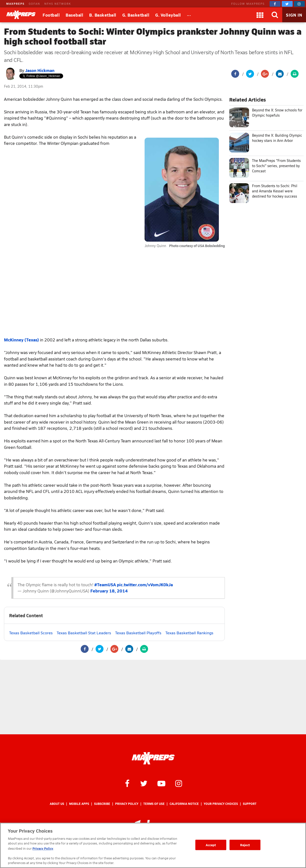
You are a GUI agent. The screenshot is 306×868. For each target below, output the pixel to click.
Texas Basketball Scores (31, 633)
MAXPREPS (15, 4)
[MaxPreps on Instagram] (299, 4)
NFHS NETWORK (58, 4)
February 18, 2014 (109, 591)
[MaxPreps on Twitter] (287, 4)
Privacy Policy (127, 804)
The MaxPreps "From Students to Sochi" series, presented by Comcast (276, 166)
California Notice (184, 804)
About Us (57, 804)
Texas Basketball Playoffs (138, 633)
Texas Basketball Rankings (189, 633)
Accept (211, 845)
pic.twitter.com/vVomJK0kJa (145, 585)
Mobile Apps (79, 804)
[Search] (275, 15)
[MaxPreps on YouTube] (161, 783)
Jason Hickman (40, 70)
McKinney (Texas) (21, 340)
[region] (153, 845)
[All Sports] (189, 15)
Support (250, 804)
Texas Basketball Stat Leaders (84, 633)
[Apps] (260, 15)
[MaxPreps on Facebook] (275, 4)
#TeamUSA (105, 585)
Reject (245, 845)
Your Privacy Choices (221, 804)
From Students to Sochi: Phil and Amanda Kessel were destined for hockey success (275, 191)
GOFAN (34, 4)
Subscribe (102, 804)
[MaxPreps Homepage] (153, 758)
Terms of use (154, 804)
